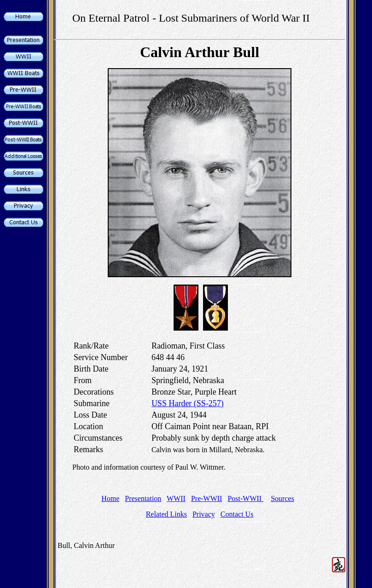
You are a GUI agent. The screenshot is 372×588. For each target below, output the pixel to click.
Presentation (143, 498)
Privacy (204, 514)
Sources (282, 498)
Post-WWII (245, 498)
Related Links (166, 514)
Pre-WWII (207, 498)
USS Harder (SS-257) (188, 403)
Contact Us (237, 514)
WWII (176, 498)
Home (110, 498)
